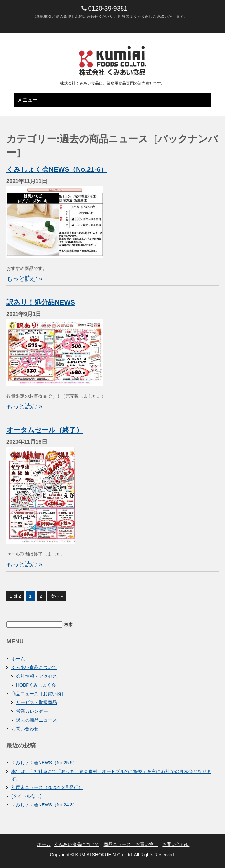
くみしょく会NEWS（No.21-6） (57, 169)
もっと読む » (24, 278)
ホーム (18, 659)
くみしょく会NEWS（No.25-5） (44, 763)
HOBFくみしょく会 (36, 685)
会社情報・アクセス (37, 676)
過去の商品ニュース (37, 720)
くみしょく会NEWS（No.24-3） (44, 805)
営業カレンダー (32, 711)
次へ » (57, 596)
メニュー (27, 100)
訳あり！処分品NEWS (41, 302)
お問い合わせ (25, 729)
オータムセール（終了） (45, 430)
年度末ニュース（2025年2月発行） (47, 787)
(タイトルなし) (26, 796)
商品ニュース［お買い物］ (38, 694)
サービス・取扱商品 (37, 702)
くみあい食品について (34, 667)
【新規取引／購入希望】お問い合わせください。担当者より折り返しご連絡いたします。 (110, 17)
